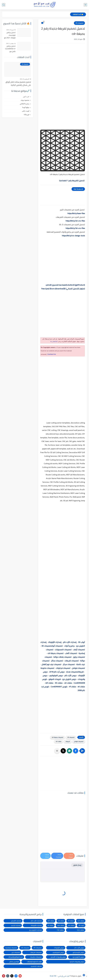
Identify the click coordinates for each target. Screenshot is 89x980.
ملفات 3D (59, 683)
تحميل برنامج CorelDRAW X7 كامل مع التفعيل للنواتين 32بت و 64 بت (10, 49)
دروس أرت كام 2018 (57, 672)
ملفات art (71, 925)
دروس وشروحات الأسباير (58, 957)
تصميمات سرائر (69, 664)
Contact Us (52, 354)
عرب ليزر (26, 97)
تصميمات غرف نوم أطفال (51, 664)
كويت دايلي (26, 111)
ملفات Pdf (60, 930)
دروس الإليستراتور (78, 952)
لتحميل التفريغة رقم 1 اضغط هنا (72, 181)
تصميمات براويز (79, 657)
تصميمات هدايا (72, 672)
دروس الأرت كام (70, 676)
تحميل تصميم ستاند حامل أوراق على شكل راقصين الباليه (18, 84)
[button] (76, 751)
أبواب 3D (81, 642)
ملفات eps (61, 925)
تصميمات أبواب (57, 646)
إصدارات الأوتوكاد (55, 642)
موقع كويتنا (26, 107)
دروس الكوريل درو (69, 679)
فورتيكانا (27, 115)
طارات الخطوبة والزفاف (34, 962)
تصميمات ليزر (16, 952)
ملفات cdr (68, 683)
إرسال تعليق (77, 865)
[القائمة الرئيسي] (85, 5)
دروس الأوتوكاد (59, 948)
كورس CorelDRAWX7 (59, 687)
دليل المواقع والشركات (16, 957)
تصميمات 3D (47, 646)
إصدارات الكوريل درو (35, 930)
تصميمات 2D (79, 23)
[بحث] (4, 5)
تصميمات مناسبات (36, 957)
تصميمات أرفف (79, 650)
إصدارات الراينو (16, 925)
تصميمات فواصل (78, 668)
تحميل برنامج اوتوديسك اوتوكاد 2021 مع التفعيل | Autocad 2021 (10, 35)
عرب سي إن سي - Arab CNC (60, 976)
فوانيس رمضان (14, 962)
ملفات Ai (51, 925)
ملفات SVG (81, 930)
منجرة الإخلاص (25, 104)
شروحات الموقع (55, 679)
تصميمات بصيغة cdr (56, 653)
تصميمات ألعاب (71, 653)
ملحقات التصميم (36, 966)
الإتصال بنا (54, 342)
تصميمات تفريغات (72, 661)
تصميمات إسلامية (11, 948)
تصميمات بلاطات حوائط (62, 657)
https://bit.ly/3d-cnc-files (75, 228)
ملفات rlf (72, 687)
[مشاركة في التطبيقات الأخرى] (57, 751)
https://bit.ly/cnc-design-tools (73, 236)
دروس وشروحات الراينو (77, 962)
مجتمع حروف (25, 100)
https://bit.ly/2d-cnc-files (75, 221)
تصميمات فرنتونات (63, 668)
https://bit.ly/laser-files (76, 213)
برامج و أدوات (69, 646)
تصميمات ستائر (57, 661)
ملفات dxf (49, 683)
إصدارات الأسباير (16, 921)
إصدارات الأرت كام (70, 642)
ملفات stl (81, 687)
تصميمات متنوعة (47, 668)
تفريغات (81, 672)
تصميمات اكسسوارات (63, 650)
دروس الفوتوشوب (56, 676)
